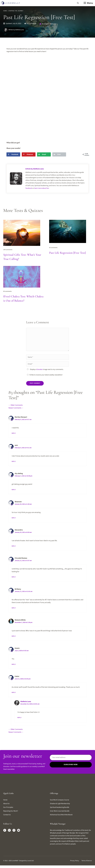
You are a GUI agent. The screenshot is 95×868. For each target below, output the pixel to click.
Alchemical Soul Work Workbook (61, 815)
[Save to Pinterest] (29, 154)
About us (6, 804)
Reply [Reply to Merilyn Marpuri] (14, 433)
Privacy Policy (75, 861)
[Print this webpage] (59, 154)
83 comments (32, 23)
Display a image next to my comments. (47, 369)
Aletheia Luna (26, 702)
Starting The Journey (16, 11)
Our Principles (8, 807)
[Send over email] (44, 154)
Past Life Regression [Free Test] (67, 253)
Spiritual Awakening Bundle (60, 807)
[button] (78, 3)
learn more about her (42, 188)
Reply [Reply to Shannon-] (14, 518)
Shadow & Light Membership (60, 804)
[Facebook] (5, 830)
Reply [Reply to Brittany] (14, 608)
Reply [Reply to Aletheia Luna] (19, 718)
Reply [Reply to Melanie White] (14, 636)
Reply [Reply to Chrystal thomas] (14, 577)
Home (5, 11)
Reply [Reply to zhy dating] (14, 490)
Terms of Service (87, 861)
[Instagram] (9, 830)
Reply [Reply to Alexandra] (14, 546)
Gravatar (40, 369)
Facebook (29, 188)
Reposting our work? (11, 811)
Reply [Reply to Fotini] (14, 692)
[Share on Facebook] (13, 154)
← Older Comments (16, 405)
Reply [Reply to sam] (14, 461)
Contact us (7, 815)
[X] (19, 830)
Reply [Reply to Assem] (14, 664)
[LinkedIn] (14, 830)
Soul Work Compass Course (60, 800)
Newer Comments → (16, 408)
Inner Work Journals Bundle (60, 811)
